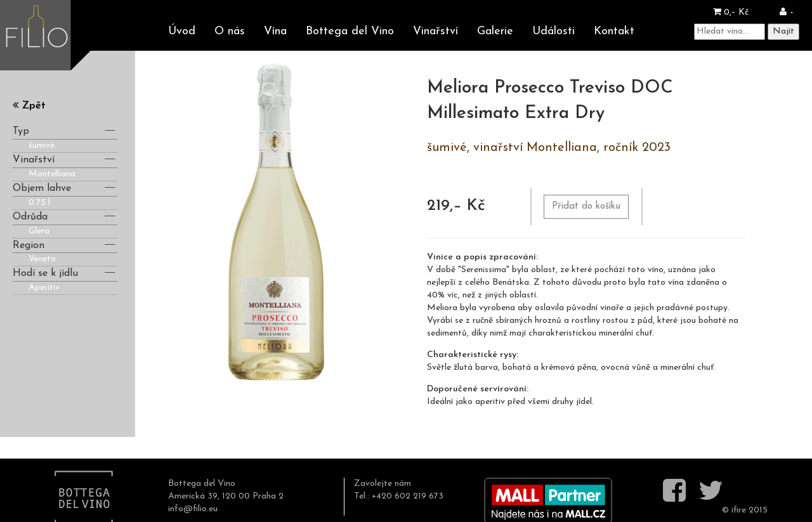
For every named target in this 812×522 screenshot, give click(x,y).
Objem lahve (65, 187)
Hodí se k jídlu (65, 272)
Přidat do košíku (586, 206)
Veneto (42, 259)
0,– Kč (731, 12)
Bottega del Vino (350, 31)
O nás (230, 31)
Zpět (29, 106)
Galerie (495, 31)
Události (553, 31)
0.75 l (39, 203)
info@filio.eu (193, 509)
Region (65, 245)
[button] (786, 12)
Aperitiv (44, 288)
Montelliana (52, 174)
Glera (39, 231)
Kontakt (614, 31)
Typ (65, 130)
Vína (275, 31)
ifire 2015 (750, 510)
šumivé (42, 146)
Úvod (182, 31)
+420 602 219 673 (408, 496)
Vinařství (435, 31)
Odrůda (65, 216)
